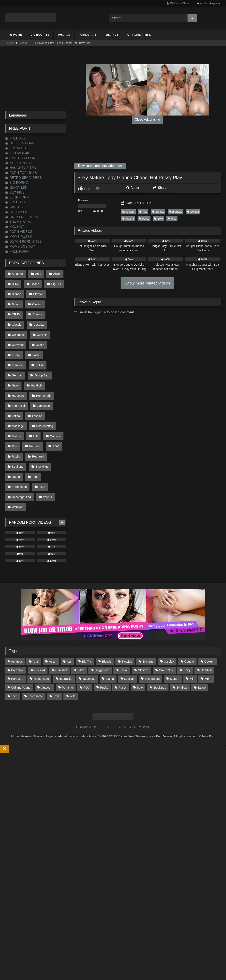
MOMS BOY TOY (20, 246)
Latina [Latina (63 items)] (110, 635)
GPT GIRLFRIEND (139, 35)
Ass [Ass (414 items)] (69, 617)
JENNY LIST (16, 188)
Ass (143, 212)
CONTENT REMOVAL (134, 683)
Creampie (40, 317)
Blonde (16, 291)
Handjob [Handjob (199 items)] (206, 626)
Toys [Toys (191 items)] (56, 652)
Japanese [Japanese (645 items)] (89, 635)
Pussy (144, 219)
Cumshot (40, 325)
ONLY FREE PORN (21, 217)
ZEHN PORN (17, 197)
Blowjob (37, 291)
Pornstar (34, 412)
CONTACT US (87, 683)
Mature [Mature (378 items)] (175, 635)
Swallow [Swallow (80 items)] (182, 643)
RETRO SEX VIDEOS (23, 178)
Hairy (15, 360)
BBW (15, 282)
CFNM (57, 299)
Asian (55, 273)
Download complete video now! (100, 166)
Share (160, 188)
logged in (99, 312)
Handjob (35, 360)
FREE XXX (15, 138)
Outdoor (53, 403)
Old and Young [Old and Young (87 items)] (21, 643)
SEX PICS (112, 35)
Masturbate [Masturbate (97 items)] (152, 635)
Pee (14, 412)
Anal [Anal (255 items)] (36, 617)
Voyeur (47, 455)
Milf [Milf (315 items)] (192, 635)
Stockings (41, 429)
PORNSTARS (88, 35)
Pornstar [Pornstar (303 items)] (67, 643)
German (17, 351)
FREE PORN (17, 251)
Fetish (39, 343)
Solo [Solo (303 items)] (140, 643)
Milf (34, 403)
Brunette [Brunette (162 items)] (148, 617)
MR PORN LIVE (19, 163)
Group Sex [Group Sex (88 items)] (166, 626)
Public (16, 421)
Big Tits (158, 212)
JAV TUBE (15, 207)
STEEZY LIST (18, 212)
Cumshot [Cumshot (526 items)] (61, 626)
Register (215, 3)
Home (11, 43)
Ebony (36, 334)
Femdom (18, 343)
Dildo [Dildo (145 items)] (81, 626)
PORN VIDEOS (19, 232)
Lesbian (36, 386)
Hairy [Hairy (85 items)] (187, 626)
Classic (38, 308)
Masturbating (43, 395)
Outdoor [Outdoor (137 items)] (46, 643)
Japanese (42, 377)
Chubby (17, 308)
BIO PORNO (16, 183)
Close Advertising (147, 120)
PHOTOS (64, 35)
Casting (36, 299)
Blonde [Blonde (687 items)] (107, 617)
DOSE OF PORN (20, 143)
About (133, 188)
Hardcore (18, 369)
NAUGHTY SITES (20, 168)
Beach (34, 282)
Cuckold (17, 325)
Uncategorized (21, 455)
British (16, 299)
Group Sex (41, 351)
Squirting (18, 429)
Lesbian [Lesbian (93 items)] (129, 635)
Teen (34, 438)
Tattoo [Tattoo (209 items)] (202, 643)
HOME (18, 35)
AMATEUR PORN (20, 158)
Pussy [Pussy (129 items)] (123, 643)
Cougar (193, 212)
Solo (158, 219)
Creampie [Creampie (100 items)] (17, 626)
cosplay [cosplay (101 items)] (169, 617)
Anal (37, 273)
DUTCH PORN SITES (23, 242)
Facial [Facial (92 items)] (123, 626)
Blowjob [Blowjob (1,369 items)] (127, 617)
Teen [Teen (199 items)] (14, 652)
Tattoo (16, 438)
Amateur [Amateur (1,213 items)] (17, 617)
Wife (172, 219)
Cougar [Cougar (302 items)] (189, 617)
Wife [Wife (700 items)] (73, 652)
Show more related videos (147, 283)
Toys (41, 447)
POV (54, 412)
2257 (107, 683)
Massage (18, 395)
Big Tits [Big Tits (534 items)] (87, 617)
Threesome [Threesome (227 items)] (35, 652)
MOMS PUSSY (18, 237)
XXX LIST (14, 227)
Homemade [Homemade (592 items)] (41, 635)
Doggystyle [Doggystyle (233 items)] (102, 626)
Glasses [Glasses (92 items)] (143, 626)
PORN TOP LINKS (21, 173)
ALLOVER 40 (17, 153)
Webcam (18, 464)
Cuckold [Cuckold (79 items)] (40, 626)
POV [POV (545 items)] (87, 643)
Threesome (19, 447)
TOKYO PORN (18, 222)
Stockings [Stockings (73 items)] (160, 643)
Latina (16, 386)
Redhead (37, 421)
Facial (55, 334)
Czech (16, 334)
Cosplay (17, 317)
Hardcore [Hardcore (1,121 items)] (17, 635)
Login (199, 3)
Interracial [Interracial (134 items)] (66, 635)
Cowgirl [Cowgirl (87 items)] (209, 617)
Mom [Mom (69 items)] (208, 635)
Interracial (18, 377)
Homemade (43, 369)
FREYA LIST (16, 148)
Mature (24, 43)
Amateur (17, 273)
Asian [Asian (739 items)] (53, 617)
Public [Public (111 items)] (104, 643)
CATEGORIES (40, 35)
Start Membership (13, 977)
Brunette (175, 212)
